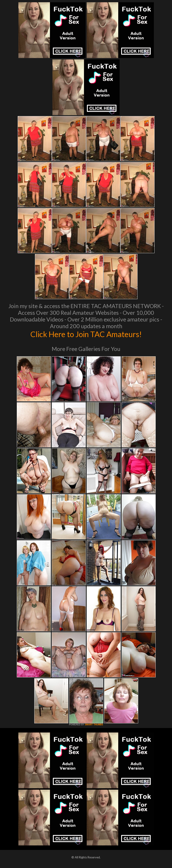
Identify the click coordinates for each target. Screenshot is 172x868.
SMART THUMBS (94, 725)
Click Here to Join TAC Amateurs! (86, 334)
